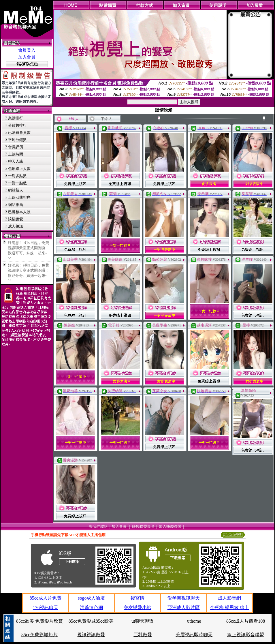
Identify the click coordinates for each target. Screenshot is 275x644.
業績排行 (16, 118)
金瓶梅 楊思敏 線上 (229, 608)
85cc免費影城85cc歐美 (91, 621)
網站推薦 (16, 205)
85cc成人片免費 (46, 598)
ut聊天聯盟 (142, 621)
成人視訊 (16, 226)
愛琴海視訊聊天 (184, 598)
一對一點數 (17, 183)
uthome (194, 621)
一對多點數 (17, 176)
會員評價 (16, 147)
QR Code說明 (233, 535)
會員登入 (27, 50)
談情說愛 (16, 219)
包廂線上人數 (19, 169)
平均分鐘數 (17, 140)
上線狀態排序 (19, 197)
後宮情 (137, 598)
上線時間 (16, 154)
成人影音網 (229, 598)
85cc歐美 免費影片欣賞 (39, 621)
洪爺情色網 (91, 608)
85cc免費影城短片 (39, 635)
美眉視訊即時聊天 (194, 635)
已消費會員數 (19, 133)
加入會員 (27, 57)
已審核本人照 (19, 212)
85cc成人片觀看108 (246, 621)
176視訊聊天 (46, 608)
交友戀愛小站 (137, 608)
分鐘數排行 (17, 125)
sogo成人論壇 (91, 598)
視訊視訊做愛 (91, 635)
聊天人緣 (16, 161)
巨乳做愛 (143, 635)
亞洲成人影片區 (184, 608)
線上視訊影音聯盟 (246, 635)
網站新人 (16, 190)
